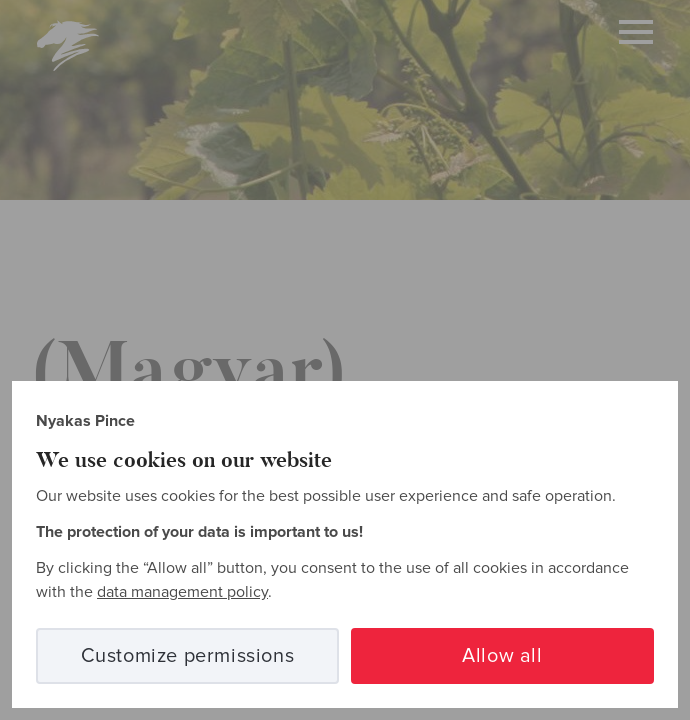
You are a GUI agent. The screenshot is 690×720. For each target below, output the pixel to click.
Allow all (502, 656)
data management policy (182, 592)
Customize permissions (188, 656)
